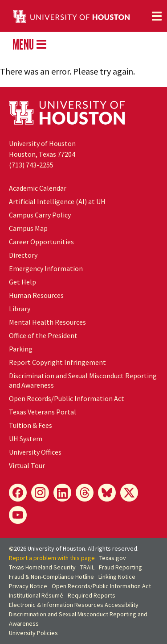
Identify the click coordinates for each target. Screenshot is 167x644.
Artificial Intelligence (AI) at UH (57, 201)
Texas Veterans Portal (43, 412)
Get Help (22, 282)
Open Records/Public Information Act (67, 398)
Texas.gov (113, 558)
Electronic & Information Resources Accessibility (74, 605)
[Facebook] (18, 493)
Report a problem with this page (52, 558)
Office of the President (43, 335)
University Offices (35, 452)
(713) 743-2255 (31, 165)
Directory (23, 255)
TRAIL (87, 567)
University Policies (33, 633)
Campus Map (28, 228)
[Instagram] (40, 493)
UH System (26, 439)
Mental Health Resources (47, 322)
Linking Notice (117, 577)
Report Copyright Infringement (57, 362)
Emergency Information (46, 268)
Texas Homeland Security (42, 567)
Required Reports (92, 595)
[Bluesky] (107, 493)
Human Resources (36, 295)
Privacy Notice (28, 586)
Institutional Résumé (36, 595)
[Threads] (85, 493)
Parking (21, 349)
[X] (129, 493)
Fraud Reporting (120, 567)
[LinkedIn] (62, 493)
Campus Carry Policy (40, 215)
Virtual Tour (27, 465)
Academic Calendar (38, 188)
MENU (29, 44)
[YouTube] (18, 515)
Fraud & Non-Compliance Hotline (51, 577)
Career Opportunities (41, 242)
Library (20, 309)
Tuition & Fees (31, 425)
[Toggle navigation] (157, 16)
